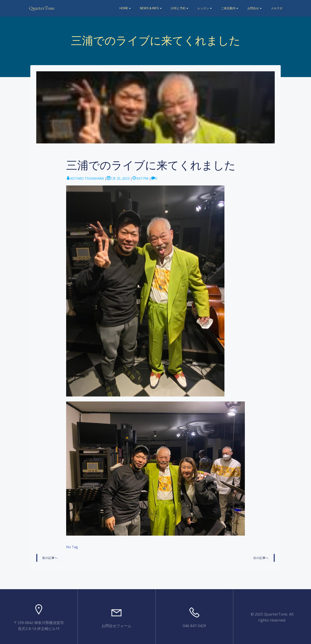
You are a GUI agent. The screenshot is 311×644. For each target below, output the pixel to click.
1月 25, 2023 (118, 177)
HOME (126, 8)
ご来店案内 (230, 8)
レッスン (205, 8)
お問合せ (255, 8)
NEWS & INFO (151, 8)
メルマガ (277, 8)
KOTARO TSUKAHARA (85, 177)
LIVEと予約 (180, 8)
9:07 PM (140, 177)
